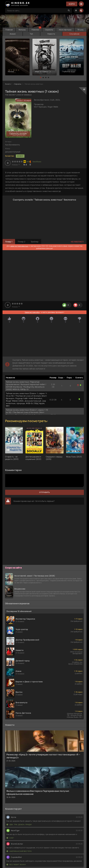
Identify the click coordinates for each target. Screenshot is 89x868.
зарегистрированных (19, 246)
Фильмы (22, 30)
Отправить (45, 492)
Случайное (74, 34)
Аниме (13, 34)
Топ (31, 34)
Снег (10, 838)
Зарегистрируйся (32, 312)
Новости (51, 34)
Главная (9, 30)
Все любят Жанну (16, 865)
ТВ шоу (80, 30)
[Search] (69, 10)
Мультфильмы (65, 30)
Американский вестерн (19, 851)
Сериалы (49, 30)
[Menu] (81, 4)
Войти (72, 4)
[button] (41, 78)
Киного (8, 84)
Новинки (35, 30)
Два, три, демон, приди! (19, 825)
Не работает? (77, 242)
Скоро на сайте (13, 568)
